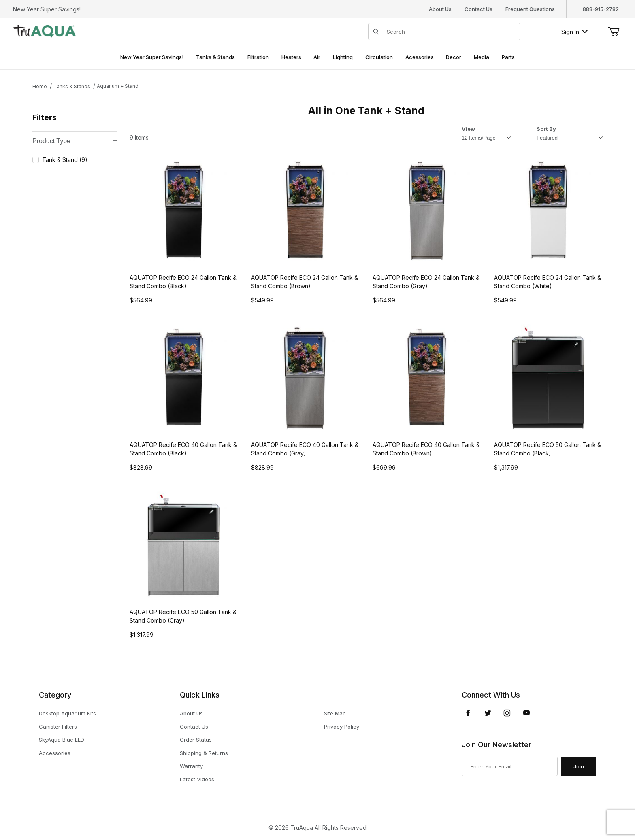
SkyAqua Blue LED (62, 740)
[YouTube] (526, 713)
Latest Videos (197, 779)
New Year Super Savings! (47, 9)
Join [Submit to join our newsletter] (579, 766)
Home (40, 86)
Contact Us (478, 9)
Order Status (196, 740)
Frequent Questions (530, 9)
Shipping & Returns (204, 753)
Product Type (75, 141)
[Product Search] (451, 32)
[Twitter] (488, 713)
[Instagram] (507, 713)
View (468, 129)
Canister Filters (58, 727)
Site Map (335, 713)
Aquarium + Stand (118, 86)
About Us (440, 9)
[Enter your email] (510, 766)
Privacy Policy (342, 727)
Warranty (191, 766)
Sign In (574, 32)
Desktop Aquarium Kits (67, 713)
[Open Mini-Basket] (614, 32)
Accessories (55, 753)
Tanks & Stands (72, 86)
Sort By (546, 129)
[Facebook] (468, 713)
